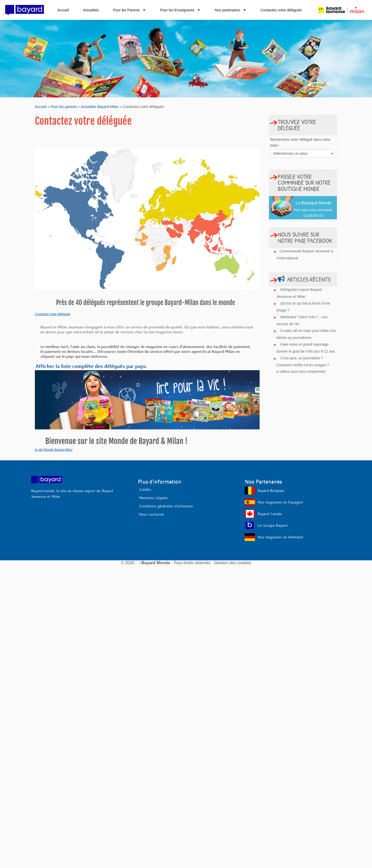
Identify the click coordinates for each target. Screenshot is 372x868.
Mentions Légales (153, 498)
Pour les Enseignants (180, 10)
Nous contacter (152, 514)
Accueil (63, 10)
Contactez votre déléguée (281, 10)
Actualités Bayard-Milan (100, 107)
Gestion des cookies (233, 563)
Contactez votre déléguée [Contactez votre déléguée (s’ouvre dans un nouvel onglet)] (53, 314)
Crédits (145, 490)
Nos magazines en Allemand (280, 537)
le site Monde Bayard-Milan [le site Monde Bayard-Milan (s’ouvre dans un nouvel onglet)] (54, 450)
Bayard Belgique (271, 491)
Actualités (91, 10)
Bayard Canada (270, 514)
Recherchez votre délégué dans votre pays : (300, 142)
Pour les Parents (129, 10)
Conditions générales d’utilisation (166, 506)
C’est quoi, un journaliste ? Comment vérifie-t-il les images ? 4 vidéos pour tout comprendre (303, 365)
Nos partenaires (231, 10)
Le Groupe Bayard (272, 525)
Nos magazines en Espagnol (280, 502)
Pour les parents (64, 107)
